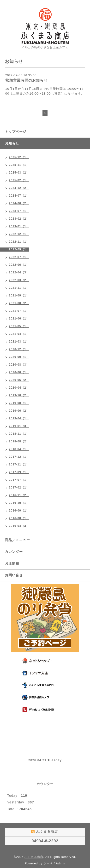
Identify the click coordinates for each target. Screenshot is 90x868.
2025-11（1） (19, 165)
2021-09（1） (19, 295)
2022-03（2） (19, 280)
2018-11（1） (19, 434)
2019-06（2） (19, 411)
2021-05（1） (19, 326)
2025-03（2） (19, 173)
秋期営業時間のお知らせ (26, 80)
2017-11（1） (19, 464)
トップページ (16, 132)
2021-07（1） (19, 311)
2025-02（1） (19, 180)
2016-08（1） (19, 518)
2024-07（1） (19, 196)
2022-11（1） (19, 242)
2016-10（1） (19, 503)
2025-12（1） (19, 157)
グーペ (48, 863)
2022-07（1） (19, 257)
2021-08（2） (19, 303)
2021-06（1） (19, 319)
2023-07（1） (19, 211)
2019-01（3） (19, 426)
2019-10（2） (19, 395)
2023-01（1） (19, 226)
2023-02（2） (19, 219)
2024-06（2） (19, 203)
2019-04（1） (19, 418)
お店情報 (12, 563)
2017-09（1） (19, 472)
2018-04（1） (19, 449)
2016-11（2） (19, 495)
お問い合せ (14, 575)
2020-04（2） (19, 388)
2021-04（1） (19, 334)
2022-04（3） (19, 272)
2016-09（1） (19, 511)
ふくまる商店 (34, 857)
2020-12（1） (19, 349)
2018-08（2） (19, 441)
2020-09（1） (19, 357)
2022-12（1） (19, 234)
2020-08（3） (19, 365)
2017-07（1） (19, 480)
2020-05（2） (19, 380)
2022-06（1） (19, 265)
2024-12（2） (19, 188)
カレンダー (14, 552)
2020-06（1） (19, 372)
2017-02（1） (19, 488)
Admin (61, 863)
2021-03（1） (19, 342)
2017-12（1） (19, 457)
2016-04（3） (19, 526)
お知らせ (12, 143)
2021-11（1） (19, 288)
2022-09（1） (19, 249)
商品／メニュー (17, 540)
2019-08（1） (19, 403)
